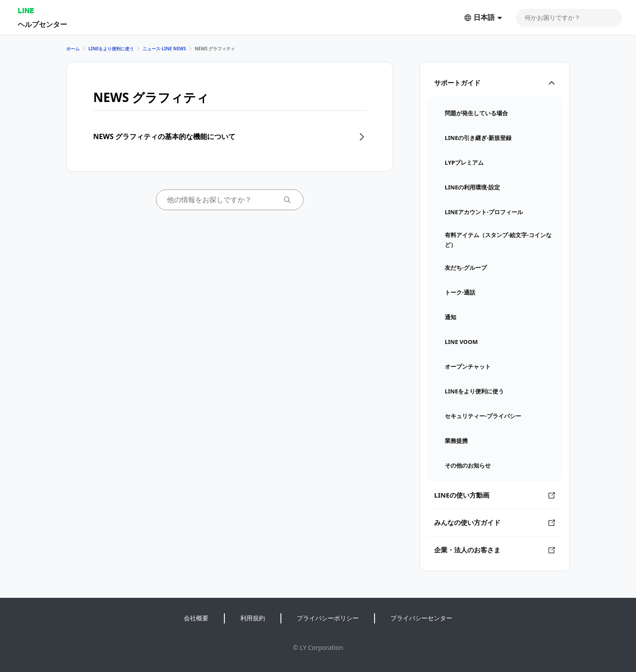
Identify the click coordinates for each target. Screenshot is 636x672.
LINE (26, 10)
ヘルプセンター (42, 24)
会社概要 (196, 618)
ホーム (73, 49)
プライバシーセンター (421, 618)
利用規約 (253, 618)
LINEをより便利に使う (111, 49)
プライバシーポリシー (328, 618)
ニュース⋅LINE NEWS (164, 49)
